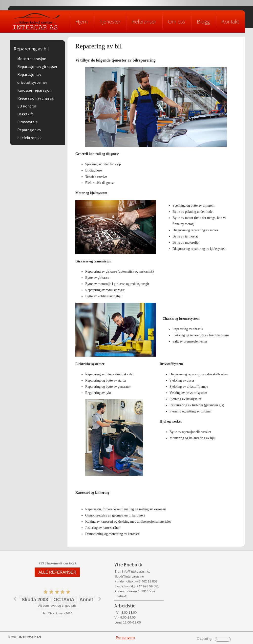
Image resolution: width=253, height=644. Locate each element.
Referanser (144, 21)
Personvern (125, 637)
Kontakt (230, 21)
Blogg (203, 21)
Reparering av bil (31, 49)
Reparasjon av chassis (36, 98)
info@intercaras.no (136, 571)
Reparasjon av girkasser (37, 66)
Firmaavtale (28, 122)
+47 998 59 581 (148, 586)
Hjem (82, 21)
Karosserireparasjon (34, 90)
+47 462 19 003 (146, 581)
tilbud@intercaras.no (129, 576)
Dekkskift (25, 114)
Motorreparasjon (32, 59)
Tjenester (110, 21)
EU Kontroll (27, 106)
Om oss (177, 21)
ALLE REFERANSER (57, 572)
